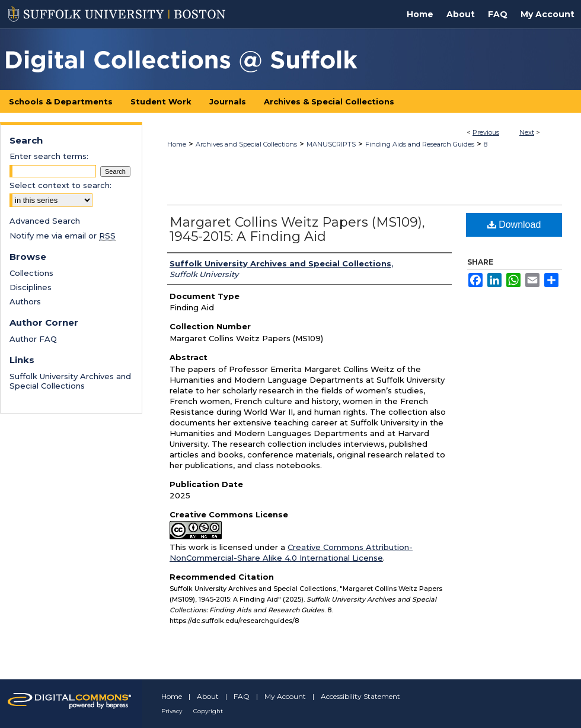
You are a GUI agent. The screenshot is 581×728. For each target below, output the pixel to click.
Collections (31, 273)
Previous (486, 132)
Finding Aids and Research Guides (420, 144)
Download (514, 225)
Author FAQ (33, 339)
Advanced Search (45, 221)
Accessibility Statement (360, 696)
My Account (285, 696)
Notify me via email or (63, 236)
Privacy (172, 711)
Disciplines (31, 287)
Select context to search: (60, 185)
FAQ (242, 696)
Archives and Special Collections (246, 144)
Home (177, 144)
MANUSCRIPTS (331, 144)
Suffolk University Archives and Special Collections (70, 381)
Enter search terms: (49, 156)
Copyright (208, 711)
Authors (25, 301)
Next (527, 132)
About (208, 696)
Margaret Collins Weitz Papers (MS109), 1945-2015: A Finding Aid (297, 229)
